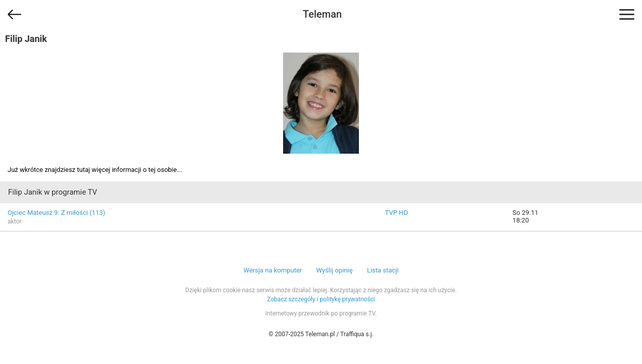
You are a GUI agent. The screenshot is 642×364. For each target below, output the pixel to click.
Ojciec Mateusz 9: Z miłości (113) (56, 213)
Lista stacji (383, 270)
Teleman (322, 14)
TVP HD (397, 213)
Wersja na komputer (273, 270)
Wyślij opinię (334, 270)
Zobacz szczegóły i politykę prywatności (321, 299)
